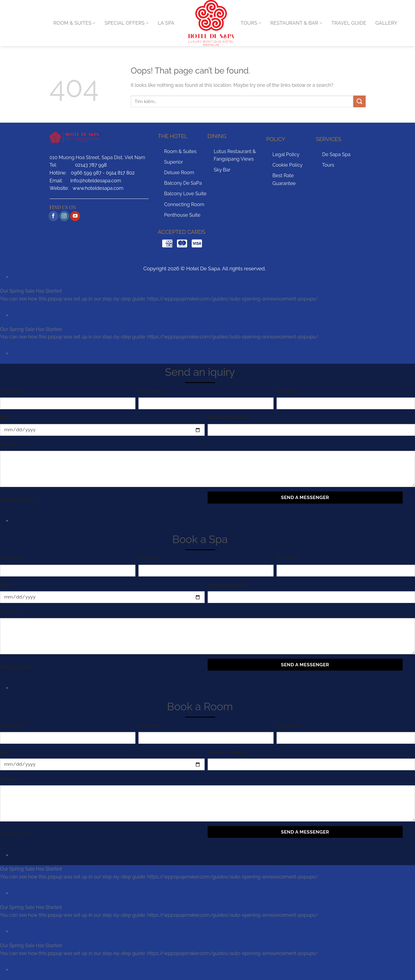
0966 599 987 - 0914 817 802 (103, 173)
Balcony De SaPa (183, 183)
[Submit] (359, 101)
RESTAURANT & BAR (296, 23)
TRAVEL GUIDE (349, 23)
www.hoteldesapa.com (98, 188)
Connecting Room (184, 204)
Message (9, 444)
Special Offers (127, 23)
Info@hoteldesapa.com (96, 181)
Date (5, 418)
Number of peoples (228, 418)
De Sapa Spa (336, 154)
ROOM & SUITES (75, 23)
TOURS (251, 23)
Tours (328, 165)
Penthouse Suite (182, 215)
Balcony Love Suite (185, 194)
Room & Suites (180, 151)
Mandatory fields (17, 499)
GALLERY (386, 23)
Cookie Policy (287, 165)
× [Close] (7, 276)
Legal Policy (286, 154)
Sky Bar (222, 170)
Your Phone (150, 391)
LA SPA (166, 23)
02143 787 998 (91, 165)
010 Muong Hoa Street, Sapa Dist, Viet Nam (98, 157)
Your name (11, 391)
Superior (173, 162)
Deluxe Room (179, 173)
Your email (288, 391)
